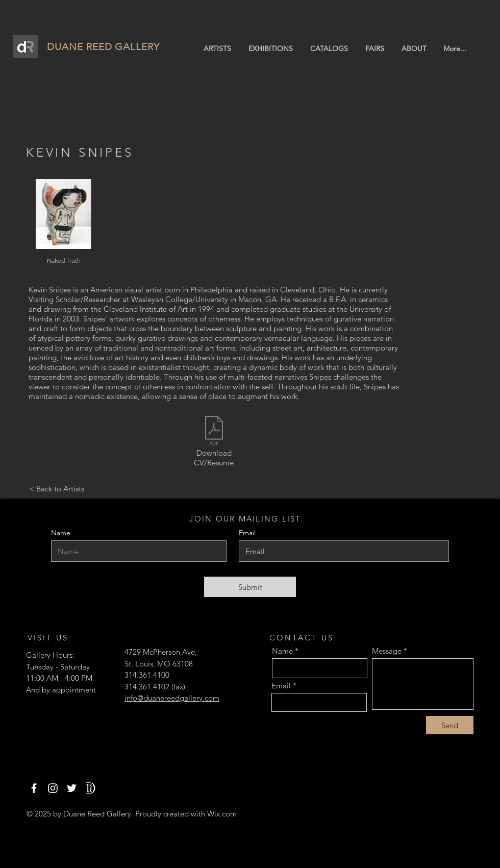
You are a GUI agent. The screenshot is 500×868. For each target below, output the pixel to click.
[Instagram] (53, 788)
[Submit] (250, 587)
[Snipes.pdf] (214, 432)
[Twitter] (72, 788)
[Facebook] (34, 788)
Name (61, 533)
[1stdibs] (91, 788)
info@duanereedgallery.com (172, 698)
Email (281, 686)
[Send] (450, 725)
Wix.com (222, 814)
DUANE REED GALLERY (103, 47)
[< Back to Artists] (56, 489)
